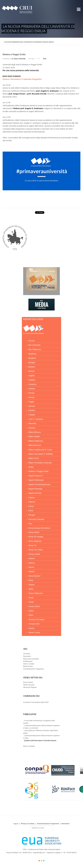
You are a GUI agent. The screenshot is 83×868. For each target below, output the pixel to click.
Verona (31, 628)
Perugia (32, 515)
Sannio (31, 567)
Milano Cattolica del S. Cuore (40, 450)
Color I (39, 861)
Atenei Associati (29, 685)
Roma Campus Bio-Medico (39, 528)
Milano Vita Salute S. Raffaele (41, 454)
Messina (32, 428)
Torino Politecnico (36, 593)
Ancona (31, 341)
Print (45, 59)
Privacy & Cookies (28, 824)
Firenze (31, 397)
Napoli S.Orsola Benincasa (39, 484)
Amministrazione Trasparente (33, 669)
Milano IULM (34, 458)
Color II (42, 861)
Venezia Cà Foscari (36, 619)
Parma (31, 506)
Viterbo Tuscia (34, 633)
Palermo (32, 502)
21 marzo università (19, 59)
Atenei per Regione (30, 687)
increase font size (39, 58)
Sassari (31, 571)
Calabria (32, 380)
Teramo (31, 585)
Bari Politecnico (35, 349)
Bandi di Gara (28, 666)
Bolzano (32, 367)
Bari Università (34, 345)
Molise (31, 467)
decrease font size (36, 58)
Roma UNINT (34, 532)
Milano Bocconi (35, 445)
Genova (32, 406)
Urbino (31, 611)
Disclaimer (66, 824)
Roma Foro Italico (36, 550)
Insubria (32, 410)
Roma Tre (32, 545)
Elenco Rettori (28, 682)
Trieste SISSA (34, 606)
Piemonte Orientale (36, 519)
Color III (44, 861)
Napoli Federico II (36, 476)
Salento (31, 558)
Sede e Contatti (29, 664)
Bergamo (32, 358)
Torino (31, 589)
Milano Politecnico (36, 441)
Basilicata (32, 354)
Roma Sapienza (35, 541)
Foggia (31, 402)
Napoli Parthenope (36, 480)
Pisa (30, 524)
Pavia (31, 511)
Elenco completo (29, 746)
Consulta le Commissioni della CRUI (36, 702)
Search (30, 826)
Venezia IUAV (34, 624)
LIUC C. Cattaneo (36, 419)
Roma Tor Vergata (36, 537)
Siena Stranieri (34, 576)
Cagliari (31, 376)
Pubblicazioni (28, 661)
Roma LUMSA (34, 554)
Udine (31, 615)
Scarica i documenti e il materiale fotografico (22, 79)
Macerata (32, 423)
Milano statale (34, 436)
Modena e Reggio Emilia (38, 471)
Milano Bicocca (35, 432)
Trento (31, 598)
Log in (16, 824)
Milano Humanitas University (40, 463)
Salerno (32, 563)
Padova (31, 498)
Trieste (31, 602)
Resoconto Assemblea (31, 659)
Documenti (27, 656)
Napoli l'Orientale (35, 489)
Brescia (31, 371)
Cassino (32, 389)
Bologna (32, 363)
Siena (31, 580)
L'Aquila (32, 415)
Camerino (32, 384)
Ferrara (31, 393)
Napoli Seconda (35, 493)
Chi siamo (27, 654)
